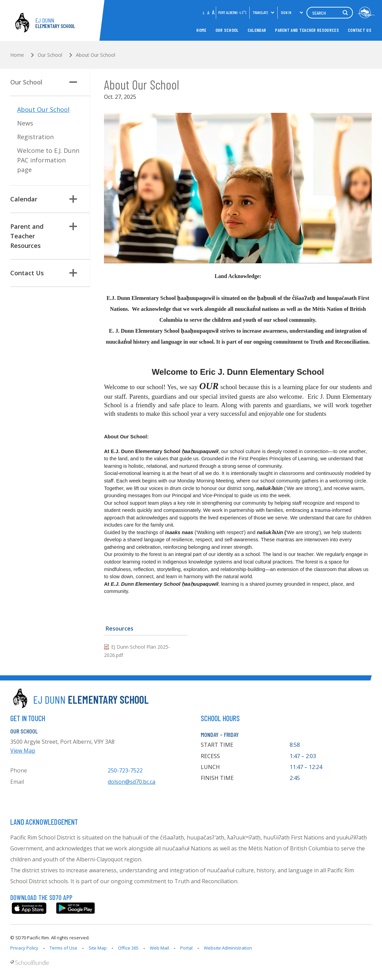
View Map (23, 751)
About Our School (43, 109)
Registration (35, 137)
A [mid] (208, 12)
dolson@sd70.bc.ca (131, 782)
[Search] (330, 13)
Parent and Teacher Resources (307, 30)
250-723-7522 (125, 770)
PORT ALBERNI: (233, 12)
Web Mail (159, 948)
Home (201, 30)
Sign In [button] (292, 12)
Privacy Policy (24, 948)
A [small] (204, 13)
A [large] (213, 12)
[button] (73, 82)
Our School (227, 30)
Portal (186, 948)
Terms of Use (63, 948)
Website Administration (228, 948)
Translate (264, 12)
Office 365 (128, 948)
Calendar (257, 30)
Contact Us (360, 30)
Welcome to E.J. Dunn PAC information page (48, 160)
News (25, 123)
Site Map (98, 948)
